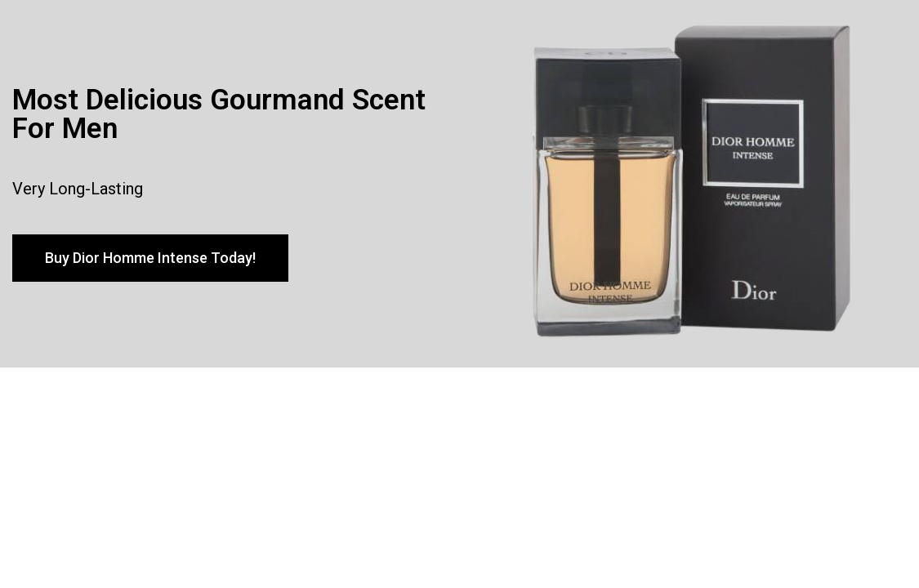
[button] (150, 258)
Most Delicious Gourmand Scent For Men (219, 114)
